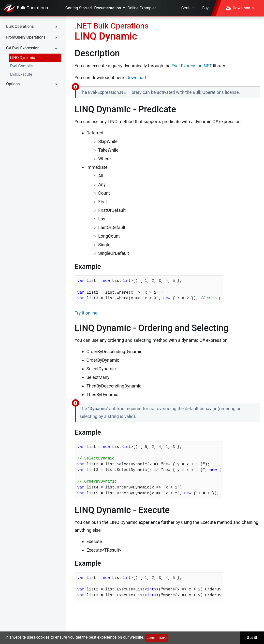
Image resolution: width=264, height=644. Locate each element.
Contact (188, 8)
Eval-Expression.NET (192, 66)
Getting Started (79, 8)
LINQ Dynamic (22, 58)
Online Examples (142, 8)
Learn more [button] (157, 637)
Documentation (108, 8)
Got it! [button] (252, 638)
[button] (33, 27)
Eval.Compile (21, 66)
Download (136, 78)
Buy (205, 8)
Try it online (86, 313)
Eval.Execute (21, 74)
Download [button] (240, 8)
